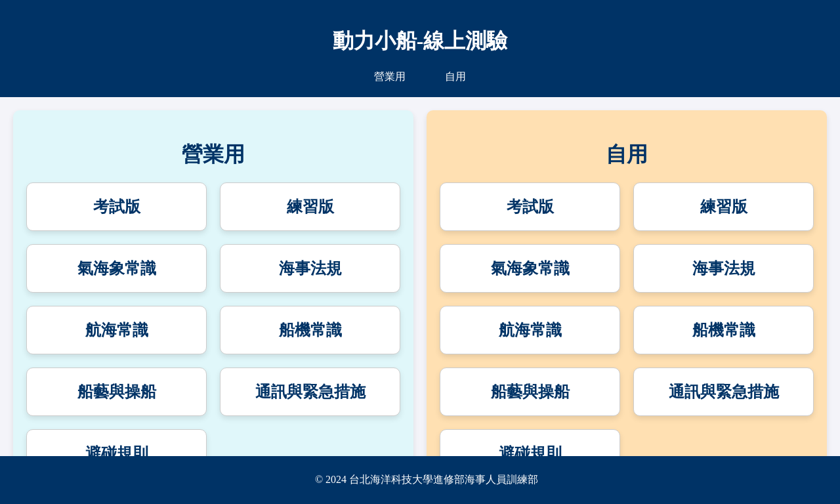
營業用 (390, 76)
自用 (455, 76)
